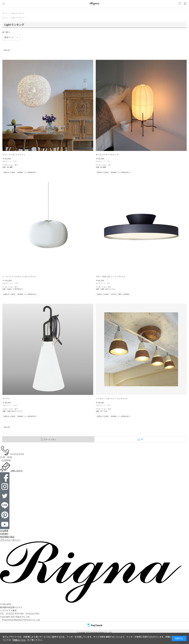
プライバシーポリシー (10, 540)
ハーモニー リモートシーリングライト (112, 398)
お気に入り (180, 4)
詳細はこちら (19, 640)
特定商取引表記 (7, 537)
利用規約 (4, 534)
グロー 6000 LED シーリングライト (111, 276)
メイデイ (6, 398)
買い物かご (185, 4)
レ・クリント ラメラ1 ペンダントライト (19, 276)
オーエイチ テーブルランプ (107, 155)
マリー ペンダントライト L (14, 155)
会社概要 (4, 531)
